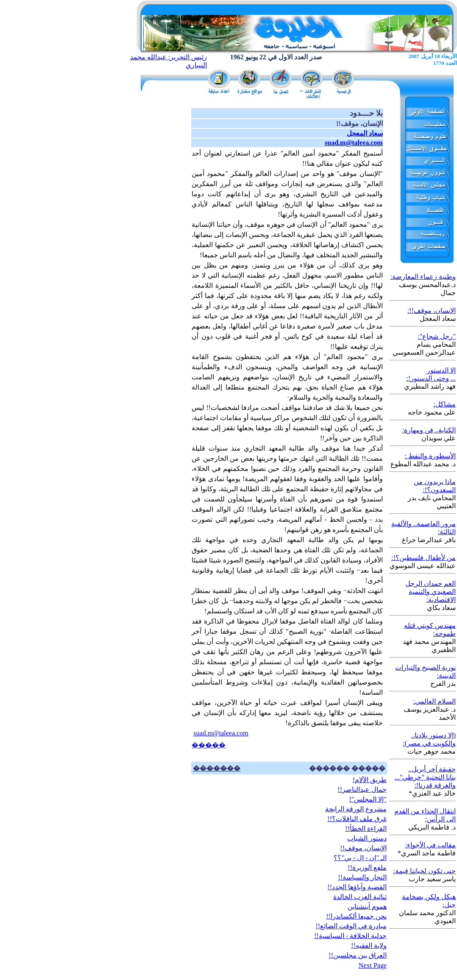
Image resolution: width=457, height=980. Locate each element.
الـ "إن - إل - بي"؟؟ (360, 858)
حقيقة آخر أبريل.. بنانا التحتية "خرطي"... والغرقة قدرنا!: (425, 777)
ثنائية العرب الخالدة (360, 897)
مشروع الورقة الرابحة (356, 809)
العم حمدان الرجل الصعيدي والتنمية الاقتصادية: (431, 592)
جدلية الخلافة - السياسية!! (350, 936)
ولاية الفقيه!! (369, 945)
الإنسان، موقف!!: (432, 310)
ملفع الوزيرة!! (367, 867)
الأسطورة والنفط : (430, 456)
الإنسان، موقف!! (363, 848)
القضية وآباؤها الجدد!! (357, 887)
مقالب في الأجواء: (431, 845)
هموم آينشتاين (367, 906)
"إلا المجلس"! (368, 799)
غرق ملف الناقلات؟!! (357, 819)
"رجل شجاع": (437, 336)
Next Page (373, 965)
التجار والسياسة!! (362, 877)
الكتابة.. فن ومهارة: (429, 430)
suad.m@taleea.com (221, 733)
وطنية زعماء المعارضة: (423, 277)
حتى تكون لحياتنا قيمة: (425, 871)
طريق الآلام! (370, 780)
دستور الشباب (367, 838)
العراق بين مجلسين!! (358, 955)
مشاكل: (445, 404)
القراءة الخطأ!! (366, 828)
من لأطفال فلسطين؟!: (424, 558)
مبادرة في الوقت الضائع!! (351, 926)
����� (209, 745)
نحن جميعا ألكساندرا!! (356, 916)
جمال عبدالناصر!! (362, 789)
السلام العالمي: (435, 701)
